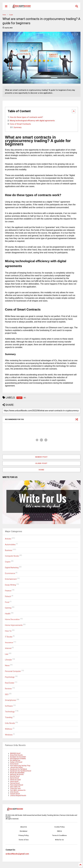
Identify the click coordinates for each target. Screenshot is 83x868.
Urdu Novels (10, 723)
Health (8, 614)
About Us (24, 827)
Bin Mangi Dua (15, 760)
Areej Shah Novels (16, 755)
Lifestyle (8, 660)
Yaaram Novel (15, 794)
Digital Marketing (12, 568)
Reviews (8, 689)
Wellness (9, 729)
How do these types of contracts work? (26, 117)
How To (8, 631)
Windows (9, 735)
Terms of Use (24, 840)
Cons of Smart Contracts (20, 124)
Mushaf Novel (15, 776)
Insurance (9, 643)
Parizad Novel (15, 783)
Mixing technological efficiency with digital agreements (32, 121)
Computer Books (12, 556)
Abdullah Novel (15, 753)
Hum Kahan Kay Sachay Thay (20, 766)
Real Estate (10, 683)
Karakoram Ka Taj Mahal (18, 769)
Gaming (8, 608)
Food (7, 602)
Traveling (9, 717)
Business (9, 550)
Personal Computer (13, 671)
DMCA (59, 831)
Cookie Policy (59, 827)
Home (4, 15)
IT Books (9, 637)
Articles (8, 539)
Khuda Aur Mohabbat (17, 773)
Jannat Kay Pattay (16, 767)
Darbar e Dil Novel (16, 762)
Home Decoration (12, 619)
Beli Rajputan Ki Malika (18, 759)
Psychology (10, 677)
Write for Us (59, 840)
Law (7, 654)
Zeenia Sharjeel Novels (18, 796)
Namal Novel (14, 778)
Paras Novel (14, 781)
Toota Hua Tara (15, 788)
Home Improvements (14, 625)
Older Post (41, 463)
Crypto (11, 15)
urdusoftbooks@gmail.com (17, 854)
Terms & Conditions (59, 835)
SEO (7, 694)
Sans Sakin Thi (15, 787)
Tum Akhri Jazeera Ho (18, 790)
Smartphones (11, 700)
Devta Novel (14, 764)
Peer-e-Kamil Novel (17, 785)
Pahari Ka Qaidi (15, 780)
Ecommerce (10, 573)
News (7, 666)
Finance (8, 591)
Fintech (8, 596)
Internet (8, 648)
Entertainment (11, 579)
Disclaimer (24, 831)
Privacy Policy (24, 835)
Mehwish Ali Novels (17, 774)
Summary (18, 127)
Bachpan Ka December (18, 757)
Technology (10, 712)
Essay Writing (10, 585)
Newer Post (41, 457)
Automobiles (10, 545)
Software (9, 706)
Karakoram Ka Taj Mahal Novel (21, 771)
